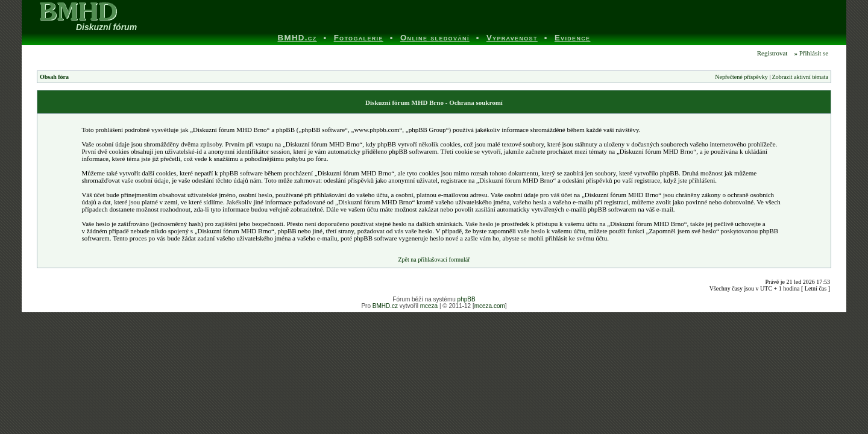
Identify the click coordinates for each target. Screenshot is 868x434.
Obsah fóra (54, 77)
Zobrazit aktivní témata (800, 77)
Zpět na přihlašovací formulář (434, 259)
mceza (429, 306)
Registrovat (771, 53)
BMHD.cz (385, 306)
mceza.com (490, 306)
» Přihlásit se (811, 53)
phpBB (467, 299)
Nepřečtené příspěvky (741, 77)
